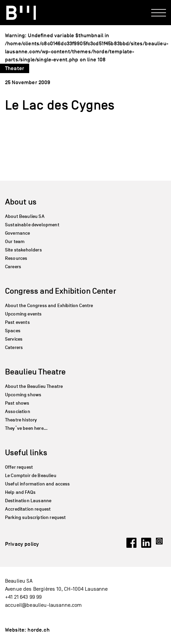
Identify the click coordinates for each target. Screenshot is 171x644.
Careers (13, 267)
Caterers (14, 347)
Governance (18, 233)
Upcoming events (23, 314)
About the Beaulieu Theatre (34, 386)
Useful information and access (38, 484)
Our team (15, 242)
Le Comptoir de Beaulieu (31, 476)
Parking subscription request (35, 517)
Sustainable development (32, 225)
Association (18, 412)
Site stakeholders (23, 250)
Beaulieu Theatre (36, 372)
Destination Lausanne (28, 501)
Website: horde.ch (27, 630)
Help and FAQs (20, 492)
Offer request (19, 467)
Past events (17, 322)
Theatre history (21, 420)
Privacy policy (22, 544)
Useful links (26, 452)
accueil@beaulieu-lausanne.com (44, 605)
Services (14, 339)
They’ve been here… (26, 428)
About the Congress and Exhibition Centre (49, 306)
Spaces (13, 331)
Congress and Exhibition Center (61, 291)
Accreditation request (28, 509)
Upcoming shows (23, 395)
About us (21, 202)
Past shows (17, 403)
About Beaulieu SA (25, 216)
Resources (16, 258)
